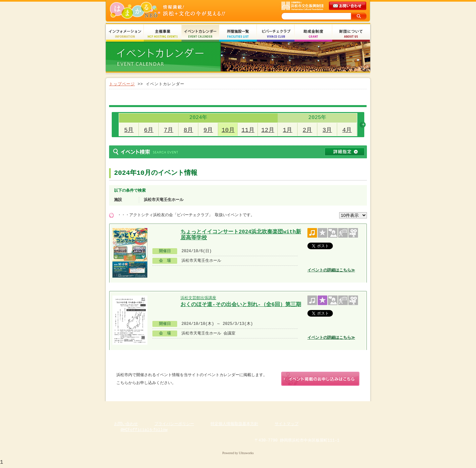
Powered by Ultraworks (238, 454)
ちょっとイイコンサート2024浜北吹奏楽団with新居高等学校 (241, 234)
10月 (228, 130)
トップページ (122, 84)
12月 (268, 130)
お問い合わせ (126, 425)
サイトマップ (287, 425)
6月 (149, 130)
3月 (327, 130)
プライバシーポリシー (174, 425)
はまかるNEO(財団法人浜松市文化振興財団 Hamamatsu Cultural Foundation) (182, 11)
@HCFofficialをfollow (144, 431)
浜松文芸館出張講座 (198, 298)
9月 (208, 130)
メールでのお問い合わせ (348, 6)
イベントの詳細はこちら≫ (331, 270)
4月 (347, 130)
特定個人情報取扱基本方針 (234, 425)
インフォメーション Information (125, 34)
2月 (308, 130)
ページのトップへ (350, 408)
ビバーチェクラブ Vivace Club (276, 34)
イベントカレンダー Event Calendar (200, 34)
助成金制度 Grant (313, 34)
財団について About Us (351, 34)
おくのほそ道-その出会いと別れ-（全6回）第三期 (241, 305)
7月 (169, 130)
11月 (248, 130)
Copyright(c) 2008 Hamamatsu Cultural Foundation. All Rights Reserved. (238, 448)
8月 (189, 130)
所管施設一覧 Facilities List (238, 34)
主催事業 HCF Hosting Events (163, 34)
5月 (129, 130)
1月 (288, 130)
